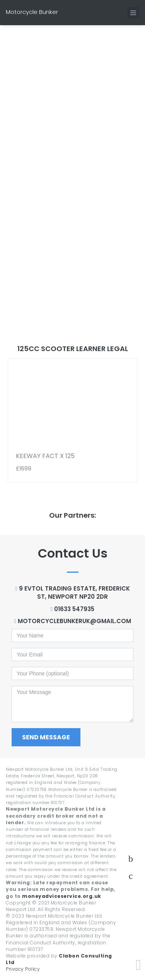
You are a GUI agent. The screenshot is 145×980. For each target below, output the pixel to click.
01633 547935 (72, 609)
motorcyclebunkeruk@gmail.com (72, 621)
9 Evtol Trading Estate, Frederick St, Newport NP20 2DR (72, 592)
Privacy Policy (23, 969)
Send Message (46, 737)
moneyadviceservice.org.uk (62, 896)
